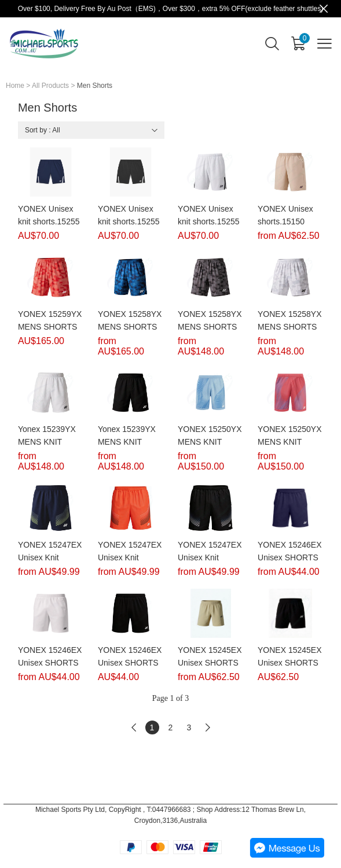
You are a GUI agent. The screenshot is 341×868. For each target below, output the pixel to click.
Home (15, 86)
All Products (50, 86)
